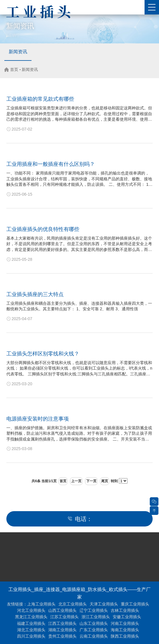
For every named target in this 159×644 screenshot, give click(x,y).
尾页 (105, 481)
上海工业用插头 (41, 604)
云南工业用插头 (94, 636)
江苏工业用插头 (64, 617)
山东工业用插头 (94, 623)
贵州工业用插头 (62, 636)
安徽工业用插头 (127, 617)
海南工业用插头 (125, 630)
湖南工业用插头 (62, 630)
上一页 (76, 481)
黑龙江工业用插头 (31, 617)
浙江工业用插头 (96, 617)
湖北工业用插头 (31, 630)
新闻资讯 (18, 52)
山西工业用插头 (62, 610)
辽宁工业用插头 (94, 610)
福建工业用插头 (31, 623)
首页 (14, 69)
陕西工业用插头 (125, 636)
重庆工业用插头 (135, 604)
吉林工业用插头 (125, 610)
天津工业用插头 (104, 604)
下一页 (91, 481)
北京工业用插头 (73, 604)
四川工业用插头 (31, 636)
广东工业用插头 (94, 630)
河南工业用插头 (125, 623)
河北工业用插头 (31, 610)
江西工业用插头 (62, 623)
